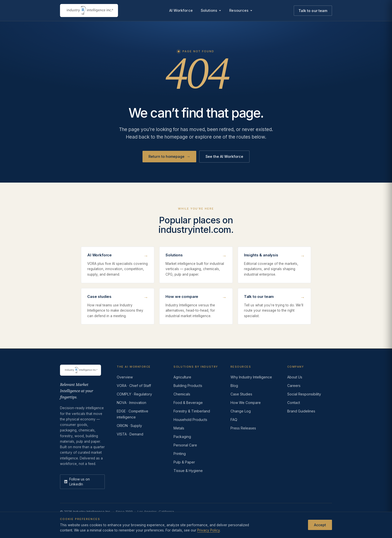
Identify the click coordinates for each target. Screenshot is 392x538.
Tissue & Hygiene (188, 471)
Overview (125, 377)
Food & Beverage (188, 403)
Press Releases (243, 428)
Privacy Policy (208, 530)
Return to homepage (169, 157)
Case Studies (241, 394)
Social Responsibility (304, 394)
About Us (295, 377)
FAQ (234, 420)
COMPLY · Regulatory (134, 394)
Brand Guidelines (301, 411)
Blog (234, 386)
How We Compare (246, 403)
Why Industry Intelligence (251, 377)
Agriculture (182, 377)
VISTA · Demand (130, 434)
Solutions (211, 10)
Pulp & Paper (184, 462)
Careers (294, 386)
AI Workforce (181, 10)
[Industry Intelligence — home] (89, 11)
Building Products (188, 386)
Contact (294, 403)
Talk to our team (313, 11)
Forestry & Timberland (192, 411)
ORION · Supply (129, 426)
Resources (241, 10)
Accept (320, 525)
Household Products (190, 420)
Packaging (182, 437)
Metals (179, 428)
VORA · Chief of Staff (134, 386)
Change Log (241, 411)
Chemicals (182, 394)
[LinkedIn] (82, 482)
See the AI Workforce (224, 156)
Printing (180, 454)
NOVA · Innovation (131, 403)
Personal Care (185, 445)
